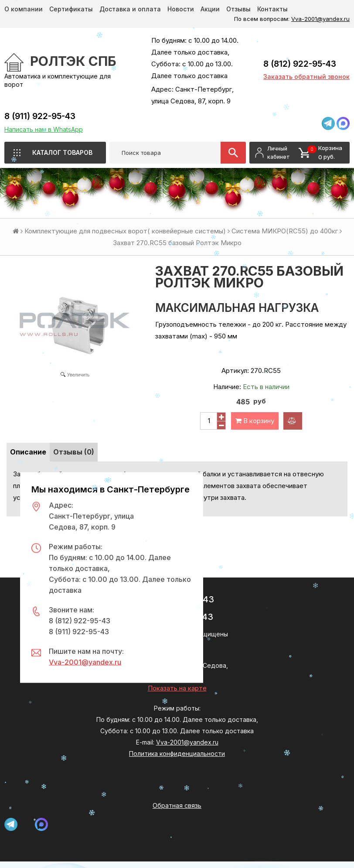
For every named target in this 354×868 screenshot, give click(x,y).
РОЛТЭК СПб (73, 61)
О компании (24, 9)
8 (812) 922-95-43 (300, 64)
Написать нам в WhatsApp (44, 129)
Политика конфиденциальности (177, 754)
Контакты (272, 9)
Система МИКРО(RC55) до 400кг (285, 231)
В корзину (255, 421)
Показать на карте (177, 688)
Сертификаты (71, 9)
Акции (210, 9)
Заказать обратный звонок (306, 77)
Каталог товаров (62, 152)
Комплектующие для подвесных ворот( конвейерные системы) (125, 231)
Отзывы (238, 9)
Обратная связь (177, 805)
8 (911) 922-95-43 (40, 116)
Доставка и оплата (130, 9)
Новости (181, 9)
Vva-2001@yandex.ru (320, 19)
